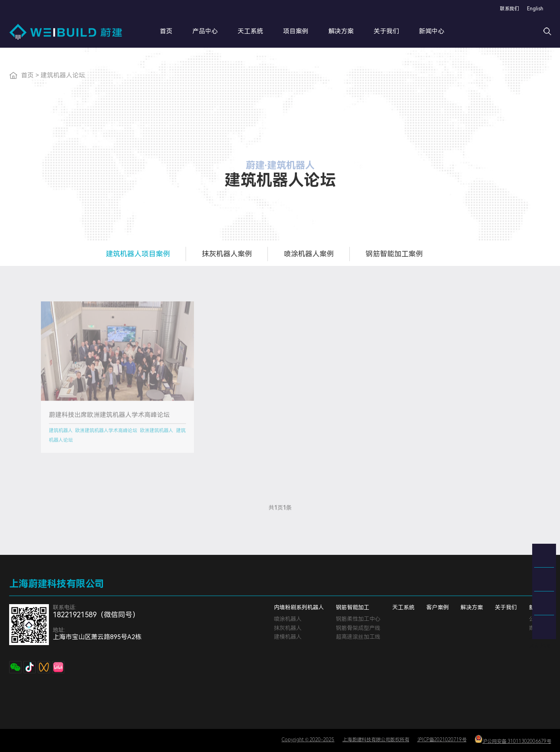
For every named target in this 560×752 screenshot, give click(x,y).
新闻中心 (432, 31)
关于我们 (386, 31)
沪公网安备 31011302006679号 (513, 739)
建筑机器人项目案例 (138, 254)
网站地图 (540, 646)
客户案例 (438, 607)
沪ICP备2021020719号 (442, 740)
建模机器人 (288, 637)
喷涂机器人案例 (309, 254)
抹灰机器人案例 (227, 254)
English (535, 9)
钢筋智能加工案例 (394, 254)
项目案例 (296, 31)
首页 (166, 31)
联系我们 (510, 9)
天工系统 (250, 31)
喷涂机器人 (288, 619)
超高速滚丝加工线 (358, 637)
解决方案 (341, 31)
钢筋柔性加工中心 (358, 619)
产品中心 (205, 31)
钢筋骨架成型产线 (358, 628)
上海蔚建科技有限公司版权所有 (376, 740)
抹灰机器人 (288, 628)
